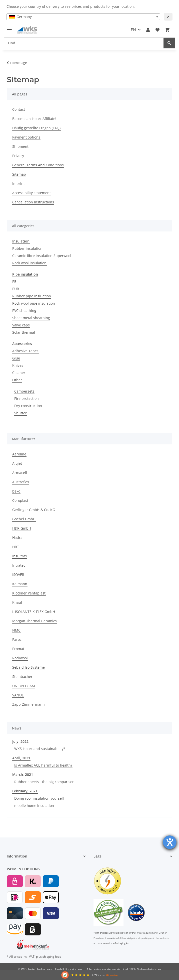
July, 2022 (20, 741)
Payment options (26, 137)
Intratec (19, 565)
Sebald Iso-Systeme (28, 667)
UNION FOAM (24, 686)
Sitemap (19, 174)
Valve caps (21, 325)
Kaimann (20, 584)
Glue (16, 358)
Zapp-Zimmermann (28, 704)
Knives (18, 365)
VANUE (18, 695)
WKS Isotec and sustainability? (40, 749)
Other (17, 380)
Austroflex (21, 482)
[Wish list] (157, 30)
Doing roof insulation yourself (39, 798)
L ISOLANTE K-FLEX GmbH (34, 612)
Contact (19, 109)
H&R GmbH (22, 528)
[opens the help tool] (170, 842)
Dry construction (28, 406)
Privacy (18, 156)
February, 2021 (25, 791)
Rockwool (20, 658)
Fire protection (26, 398)
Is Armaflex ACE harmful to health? (43, 765)
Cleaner (19, 373)
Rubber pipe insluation (32, 296)
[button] (148, 30)
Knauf (17, 602)
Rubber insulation (27, 248)
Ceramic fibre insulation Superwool (42, 256)
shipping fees (52, 957)
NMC (16, 630)
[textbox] (83, 17)
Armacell (20, 473)
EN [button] (133, 30)
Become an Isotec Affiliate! (34, 119)
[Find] (84, 43)
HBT (16, 547)
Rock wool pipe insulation (34, 303)
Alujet (17, 463)
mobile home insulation (34, 806)
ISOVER (18, 575)
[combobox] (83, 17)
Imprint (18, 183)
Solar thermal (24, 332)
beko (16, 491)
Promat (18, 649)
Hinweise (112, 975)
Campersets (24, 391)
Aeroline (19, 454)
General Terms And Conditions (38, 165)
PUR (16, 289)
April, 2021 (21, 758)
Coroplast (20, 500)
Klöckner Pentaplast (29, 593)
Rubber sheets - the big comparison (44, 782)
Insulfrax (20, 556)
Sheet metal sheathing (31, 318)
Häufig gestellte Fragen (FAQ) (36, 128)
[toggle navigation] (9, 27)
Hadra (17, 537)
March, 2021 (23, 774)
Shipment (20, 146)
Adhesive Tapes (25, 351)
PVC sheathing (24, 311)
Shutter (20, 413)
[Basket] (167, 30)
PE (14, 281)
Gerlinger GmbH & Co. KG (34, 510)
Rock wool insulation (29, 263)
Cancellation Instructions (33, 202)
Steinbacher (22, 677)
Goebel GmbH (24, 519)
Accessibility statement (31, 193)
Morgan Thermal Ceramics (34, 621)
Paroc (17, 639)
